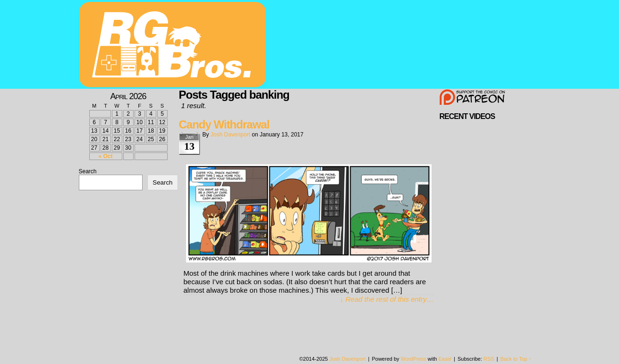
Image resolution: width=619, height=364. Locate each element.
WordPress (414, 359)
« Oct (105, 156)
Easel (445, 359)
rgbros (174, 46)
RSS (489, 359)
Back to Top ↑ (516, 359)
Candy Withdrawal (224, 124)
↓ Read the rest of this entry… (387, 299)
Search (88, 171)
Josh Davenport (230, 135)
